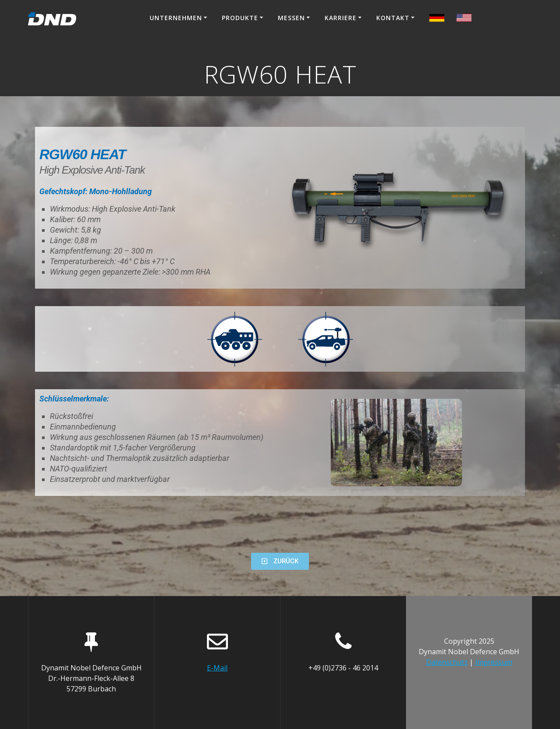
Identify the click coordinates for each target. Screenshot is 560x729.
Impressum (494, 662)
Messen (291, 18)
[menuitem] (437, 19)
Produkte (240, 18)
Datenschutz (447, 662)
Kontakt (393, 18)
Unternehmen (176, 18)
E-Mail (217, 668)
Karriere (341, 18)
